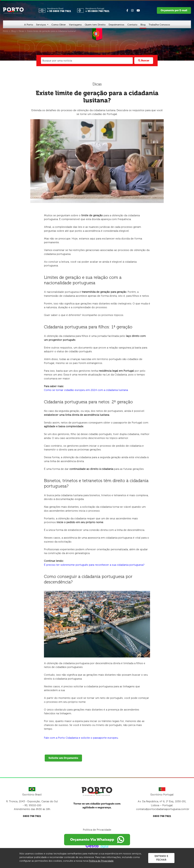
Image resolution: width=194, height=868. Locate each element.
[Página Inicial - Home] (13, 10)
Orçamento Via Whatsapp (97, 840)
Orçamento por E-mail (174, 10)
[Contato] (132, 25)
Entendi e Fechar (161, 858)
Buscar (144, 61)
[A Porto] (29, 25)
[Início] (6, 31)
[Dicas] (21, 31)
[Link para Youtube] (138, 11)
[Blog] (143, 25)
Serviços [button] (41, 25)
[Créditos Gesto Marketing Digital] (97, 846)
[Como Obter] (59, 25)
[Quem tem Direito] (95, 25)
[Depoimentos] (116, 25)
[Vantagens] (75, 25)
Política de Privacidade (97, 830)
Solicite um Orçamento (63, 758)
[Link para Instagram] (132, 11)
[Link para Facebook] (127, 11)
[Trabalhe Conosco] (159, 25)
